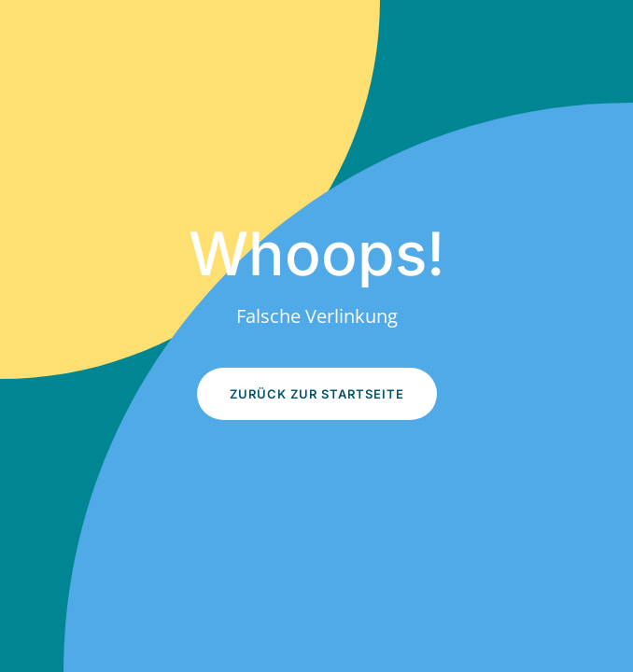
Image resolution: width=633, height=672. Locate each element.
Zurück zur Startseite (317, 394)
